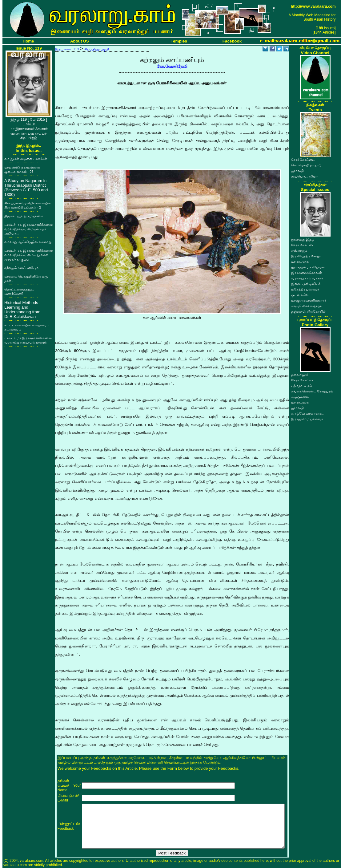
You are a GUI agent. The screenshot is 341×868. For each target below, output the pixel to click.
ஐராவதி (297, 171)
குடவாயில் (300, 295)
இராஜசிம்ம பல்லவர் (307, 419)
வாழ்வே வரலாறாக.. (307, 413)
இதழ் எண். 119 (67, 49)
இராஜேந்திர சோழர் (307, 256)
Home (28, 41)
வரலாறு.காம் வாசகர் (307, 278)
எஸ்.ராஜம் (299, 250)
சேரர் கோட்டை (303, 160)
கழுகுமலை (300, 397)
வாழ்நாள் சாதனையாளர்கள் (26, 159)
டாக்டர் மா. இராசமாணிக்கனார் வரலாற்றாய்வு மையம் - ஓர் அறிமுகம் (29, 229)
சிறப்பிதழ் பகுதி (97, 49)
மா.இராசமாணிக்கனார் (309, 300)
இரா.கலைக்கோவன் (307, 273)
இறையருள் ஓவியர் (306, 284)
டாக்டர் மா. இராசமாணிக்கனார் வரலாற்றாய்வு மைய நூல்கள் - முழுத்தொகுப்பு (29, 255)
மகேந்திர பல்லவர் (305, 289)
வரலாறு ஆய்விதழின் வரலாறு (28, 242)
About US (80, 41)
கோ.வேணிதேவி (172, 66)
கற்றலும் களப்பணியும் (21, 268)
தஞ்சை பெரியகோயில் (309, 311)
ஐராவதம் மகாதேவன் (308, 267)
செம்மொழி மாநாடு (307, 165)
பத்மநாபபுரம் (302, 386)
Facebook (232, 41)
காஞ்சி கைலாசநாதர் (307, 306)
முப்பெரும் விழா (305, 176)
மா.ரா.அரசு (300, 262)
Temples (179, 41)
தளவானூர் (300, 375)
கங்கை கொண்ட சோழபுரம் (312, 391)
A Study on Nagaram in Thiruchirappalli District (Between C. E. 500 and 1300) (26, 188)
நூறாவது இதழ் (303, 239)
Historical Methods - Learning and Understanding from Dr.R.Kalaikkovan (22, 310)
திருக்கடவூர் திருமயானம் (24, 216)
